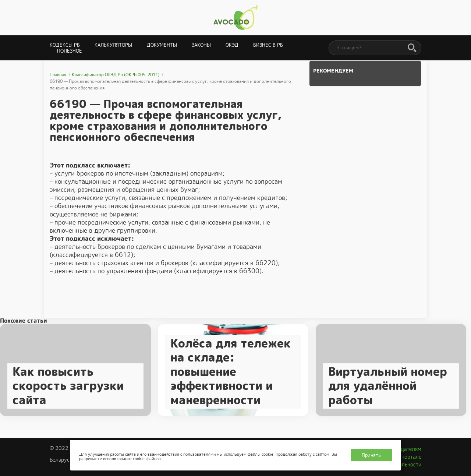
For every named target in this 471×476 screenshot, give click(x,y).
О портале (409, 457)
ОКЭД (232, 45)
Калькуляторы (113, 45)
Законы (201, 45)
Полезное (70, 51)
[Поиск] (412, 48)
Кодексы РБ (65, 45)
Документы (162, 45)
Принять (371, 455)
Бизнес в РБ (268, 45)
